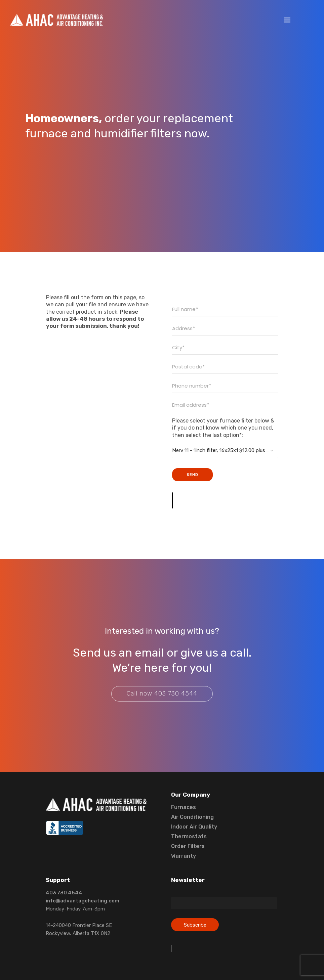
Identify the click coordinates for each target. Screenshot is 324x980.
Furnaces (184, 807)
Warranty (184, 856)
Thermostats (189, 836)
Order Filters (188, 846)
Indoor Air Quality (194, 827)
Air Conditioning (192, 817)
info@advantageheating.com (83, 901)
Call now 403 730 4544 (162, 700)
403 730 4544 (64, 893)
